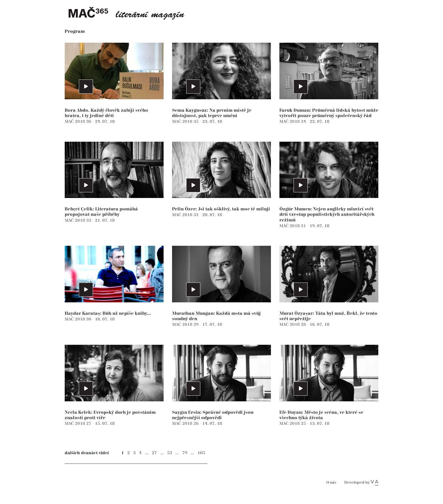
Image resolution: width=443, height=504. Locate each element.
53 (170, 453)
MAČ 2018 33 (79, 220)
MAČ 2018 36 (79, 121)
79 (185, 453)
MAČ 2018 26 (186, 424)
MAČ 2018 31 (293, 226)
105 (201, 453)
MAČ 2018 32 (186, 215)
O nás (331, 483)
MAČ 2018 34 (293, 121)
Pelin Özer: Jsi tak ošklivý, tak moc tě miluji (221, 209)
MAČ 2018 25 (293, 424)
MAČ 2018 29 (186, 325)
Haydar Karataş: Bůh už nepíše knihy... (108, 314)
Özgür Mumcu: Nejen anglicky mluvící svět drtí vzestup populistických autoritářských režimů (327, 215)
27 (154, 453)
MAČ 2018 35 (186, 121)
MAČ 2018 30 (79, 319)
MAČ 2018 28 (293, 325)
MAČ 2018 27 (79, 424)
